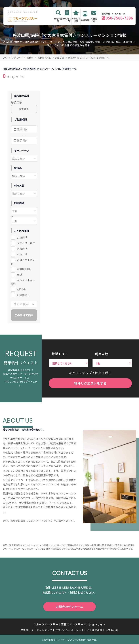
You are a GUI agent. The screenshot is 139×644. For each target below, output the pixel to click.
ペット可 (22, 254)
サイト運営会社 (93, 630)
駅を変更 (24, 109)
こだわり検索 (76, 20)
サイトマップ (45, 630)
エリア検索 (58, 20)
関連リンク (27, 630)
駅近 (20, 275)
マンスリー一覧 (67, 20)
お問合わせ (94, 20)
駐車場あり (23, 295)
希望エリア (60, 354)
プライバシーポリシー (68, 630)
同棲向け (22, 248)
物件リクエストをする (90, 383)
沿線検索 (85, 20)
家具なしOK (24, 269)
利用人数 (102, 354)
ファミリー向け (26, 243)
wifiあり (22, 289)
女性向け (22, 237)
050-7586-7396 (119, 18)
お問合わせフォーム (69, 606)
